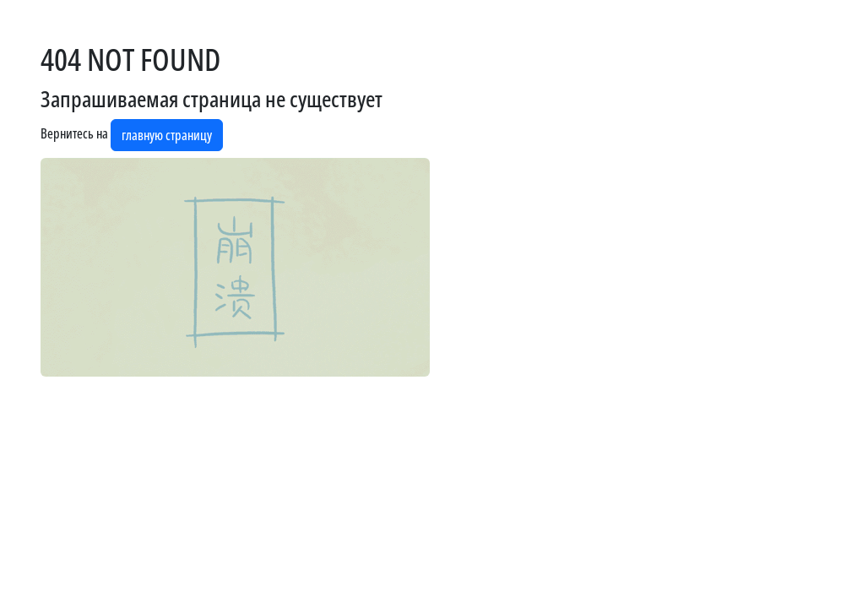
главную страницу (167, 135)
